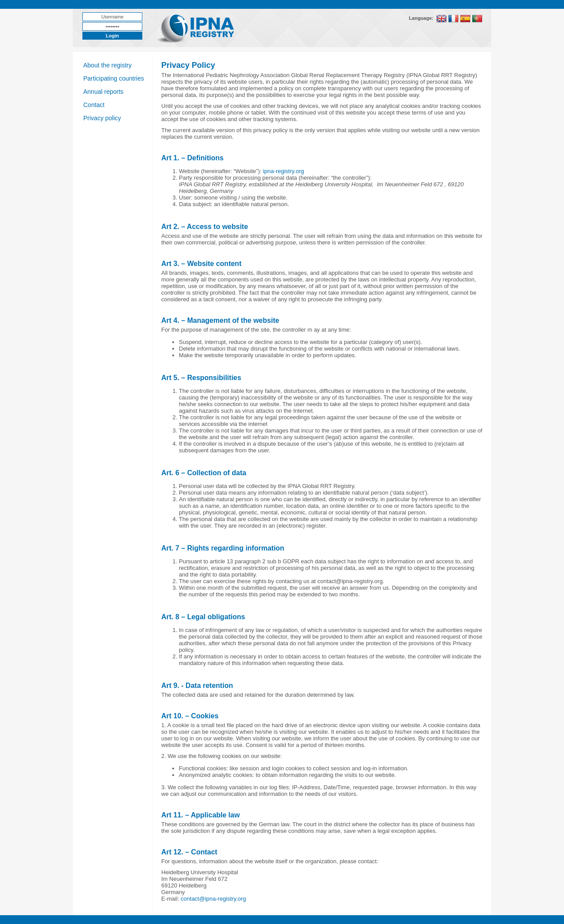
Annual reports (103, 92)
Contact (94, 105)
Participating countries (114, 78)
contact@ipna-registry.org (213, 899)
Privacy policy (102, 118)
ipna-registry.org (284, 171)
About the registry (108, 65)
